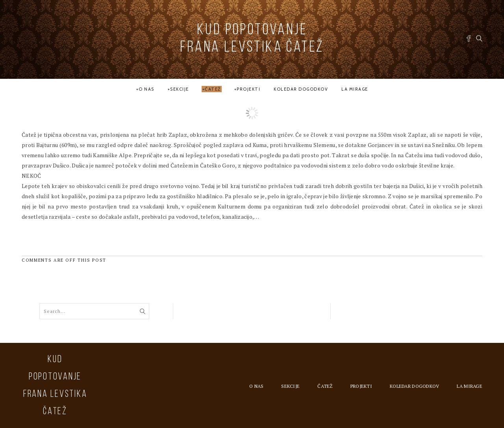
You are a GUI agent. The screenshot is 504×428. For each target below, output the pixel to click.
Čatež (213, 89)
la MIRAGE (355, 89)
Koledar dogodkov (301, 89)
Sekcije (180, 89)
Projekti (248, 89)
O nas (146, 89)
